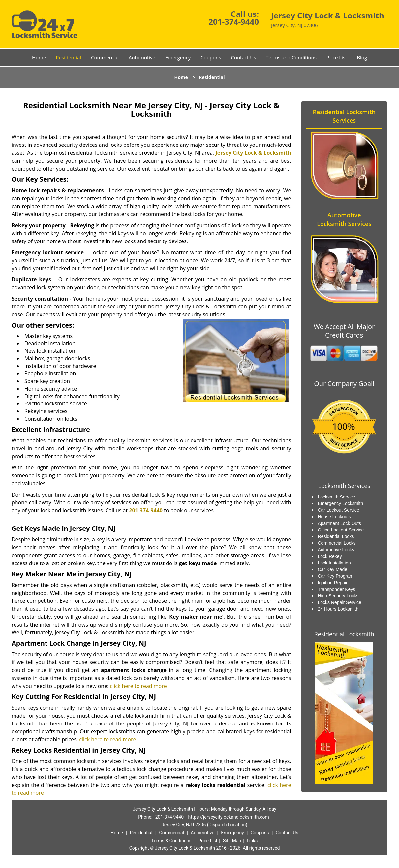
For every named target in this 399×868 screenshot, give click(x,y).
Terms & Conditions (171, 841)
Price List (337, 57)
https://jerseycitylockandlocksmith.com (229, 817)
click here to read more (138, 686)
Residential (68, 57)
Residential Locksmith (344, 634)
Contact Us (243, 57)
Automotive (142, 57)
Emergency (178, 57)
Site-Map (232, 841)
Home (39, 57)
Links (252, 841)
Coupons (211, 57)
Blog (362, 57)
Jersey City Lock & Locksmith (253, 153)
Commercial (105, 57)
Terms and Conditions (291, 57)
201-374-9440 (234, 22)
